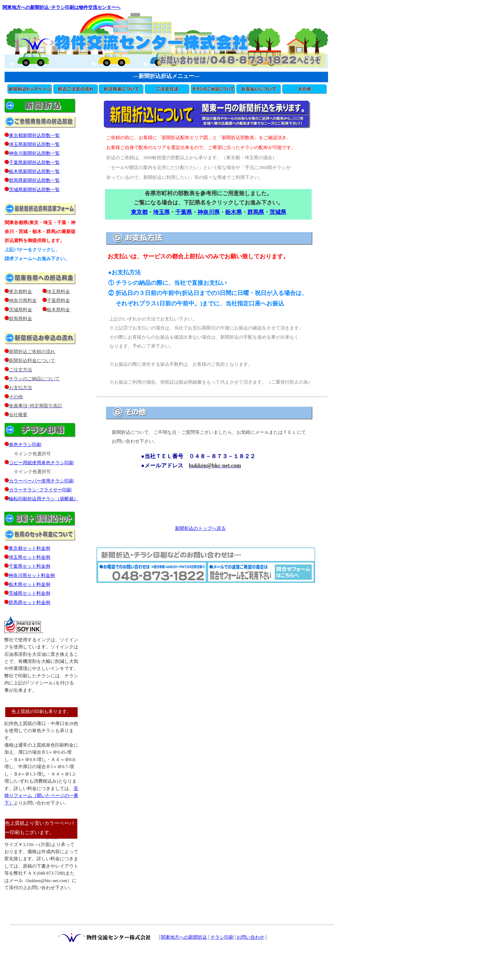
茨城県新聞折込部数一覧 (34, 190)
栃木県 (233, 212)
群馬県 (256, 212)
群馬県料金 (20, 319)
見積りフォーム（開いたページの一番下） (41, 796)
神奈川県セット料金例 (32, 575)
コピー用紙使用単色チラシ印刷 (39, 463)
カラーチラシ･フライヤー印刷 (40, 490)
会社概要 (16, 415)
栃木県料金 (58, 310)
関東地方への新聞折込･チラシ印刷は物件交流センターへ (61, 7)
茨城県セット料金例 (29, 593)
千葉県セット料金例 (29, 566)
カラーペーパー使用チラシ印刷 (41, 481)
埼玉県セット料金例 (29, 557)
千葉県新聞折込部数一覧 (32, 163)
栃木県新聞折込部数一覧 (32, 171)
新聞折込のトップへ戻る (200, 528)
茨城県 (278, 212)
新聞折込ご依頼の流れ (30, 352)
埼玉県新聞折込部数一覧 (32, 144)
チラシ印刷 (222, 937)
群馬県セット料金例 (29, 603)
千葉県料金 (58, 300)
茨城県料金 (20, 310)
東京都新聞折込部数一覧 (32, 135)
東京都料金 (20, 292)
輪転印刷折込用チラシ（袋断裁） (44, 499)
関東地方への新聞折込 (184, 937)
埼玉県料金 (58, 292)
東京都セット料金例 (29, 548)
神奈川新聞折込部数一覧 (32, 153)
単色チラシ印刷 (25, 445)
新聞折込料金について (32, 361)
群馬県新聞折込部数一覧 (32, 180)
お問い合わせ (250, 937)
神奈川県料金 (23, 300)
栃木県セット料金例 (29, 584)
